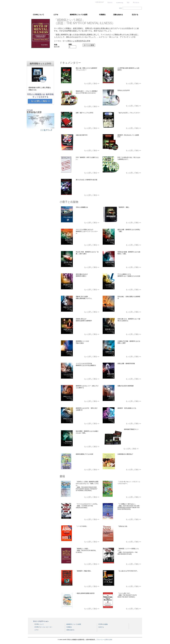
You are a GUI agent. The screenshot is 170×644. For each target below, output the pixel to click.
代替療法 (102, 15)
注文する (110, 3)
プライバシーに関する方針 (104, 640)
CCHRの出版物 (103, 624)
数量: (70, 44)
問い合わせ (136, 3)
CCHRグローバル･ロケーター (43, 627)
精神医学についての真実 (79, 15)
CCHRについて (38, 15)
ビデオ (56, 15)
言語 (128, 3)
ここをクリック (46, 130)
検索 (120, 8)
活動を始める (118, 15)
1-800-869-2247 (100, 2)
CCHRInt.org (120, 3)
